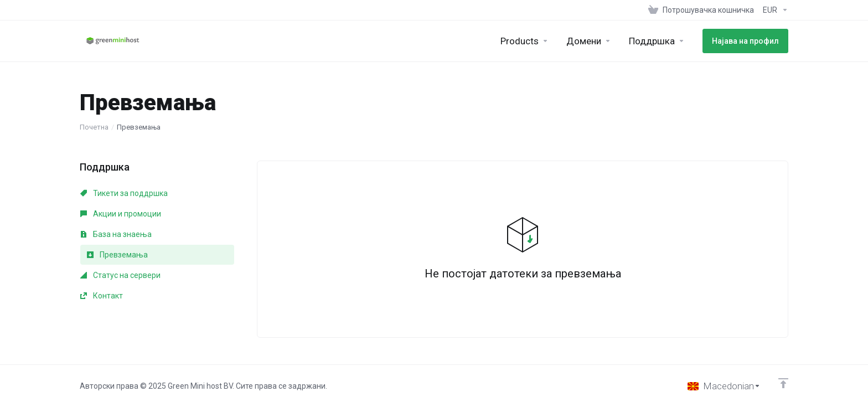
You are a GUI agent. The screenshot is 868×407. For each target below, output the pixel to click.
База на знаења (116, 234)
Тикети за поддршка (124, 193)
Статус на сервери (120, 275)
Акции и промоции (121, 214)
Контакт (102, 296)
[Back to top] (783, 383)
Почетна (94, 127)
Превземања (117, 255)
